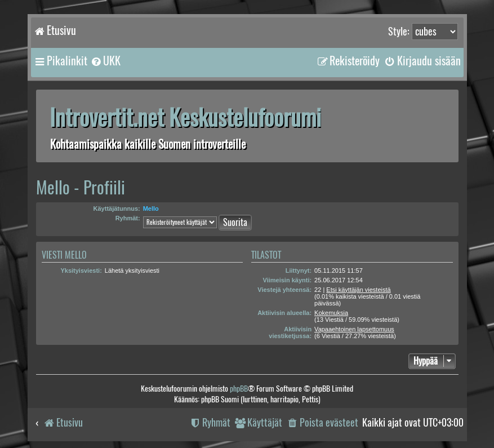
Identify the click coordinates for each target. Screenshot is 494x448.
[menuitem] (105, 61)
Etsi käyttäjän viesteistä (358, 290)
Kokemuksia (331, 313)
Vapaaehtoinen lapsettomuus (354, 329)
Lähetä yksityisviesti (132, 270)
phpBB (239, 389)
